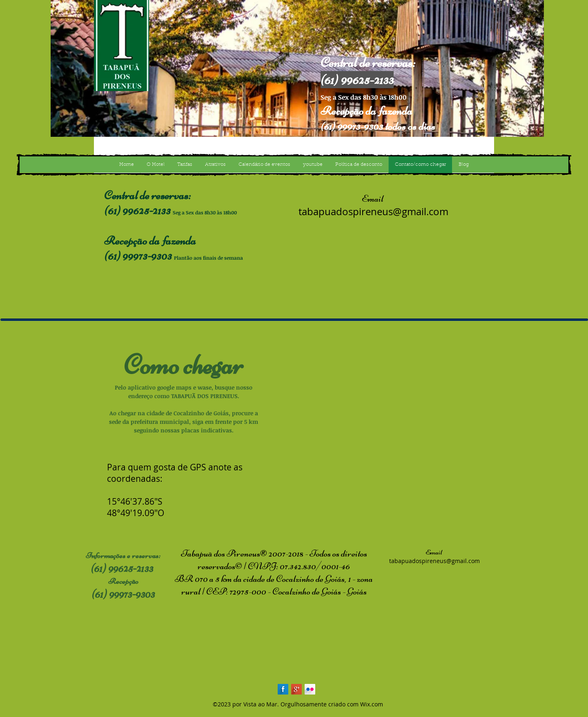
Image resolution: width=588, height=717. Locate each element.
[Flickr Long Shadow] (310, 689)
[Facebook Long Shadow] (283, 689)
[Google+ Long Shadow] (296, 689)
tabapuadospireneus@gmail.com (373, 212)
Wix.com (372, 704)
